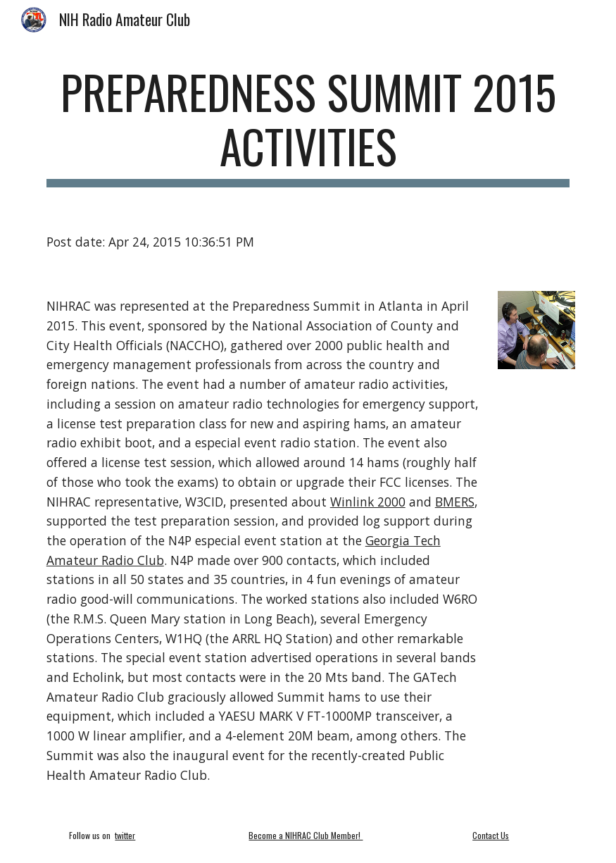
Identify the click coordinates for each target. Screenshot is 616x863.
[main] (308, 126)
